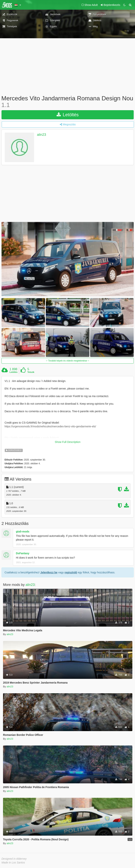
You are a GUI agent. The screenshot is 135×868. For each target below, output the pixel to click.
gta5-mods (23, 532)
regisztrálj (71, 572)
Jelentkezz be (49, 572)
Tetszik (31, 372)
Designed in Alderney (14, 859)
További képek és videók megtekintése (68, 361)
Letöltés (68, 115)
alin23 (41, 135)
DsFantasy (23, 553)
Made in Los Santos (13, 863)
